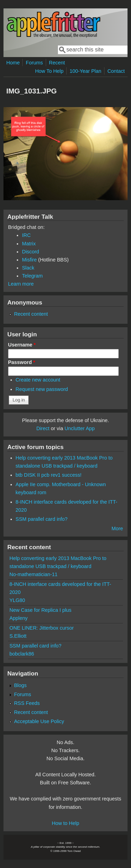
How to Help (65, 823)
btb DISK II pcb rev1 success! (49, 475)
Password (22, 362)
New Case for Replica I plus (41, 610)
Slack (28, 268)
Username (22, 345)
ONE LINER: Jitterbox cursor (42, 628)
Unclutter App (80, 428)
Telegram (32, 276)
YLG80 (17, 600)
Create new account (38, 380)
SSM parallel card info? (42, 519)
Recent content (31, 314)
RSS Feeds (27, 703)
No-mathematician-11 (34, 574)
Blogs (20, 685)
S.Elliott (18, 636)
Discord (31, 252)
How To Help (49, 71)
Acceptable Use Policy (39, 721)
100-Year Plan (85, 71)
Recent (57, 63)
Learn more (21, 284)
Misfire (29, 260)
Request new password (42, 389)
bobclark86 (22, 654)
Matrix (29, 244)
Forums (34, 63)
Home (13, 63)
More (117, 528)
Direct (43, 428)
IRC (26, 235)
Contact (116, 71)
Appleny (19, 618)
